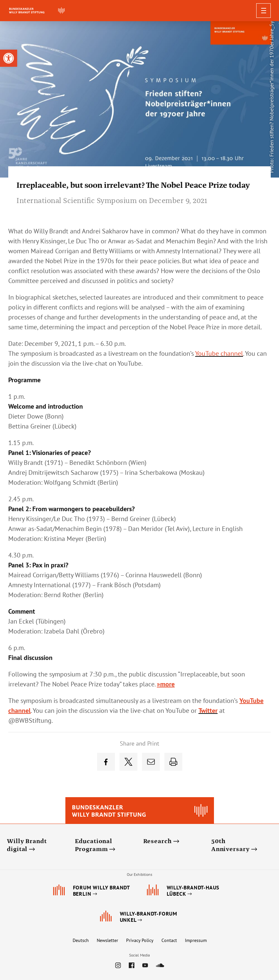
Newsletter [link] (107, 940)
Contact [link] (169, 940)
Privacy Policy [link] (140, 940)
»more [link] (166, 684)
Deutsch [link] (81, 940)
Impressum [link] (196, 940)
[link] (9, 58)
